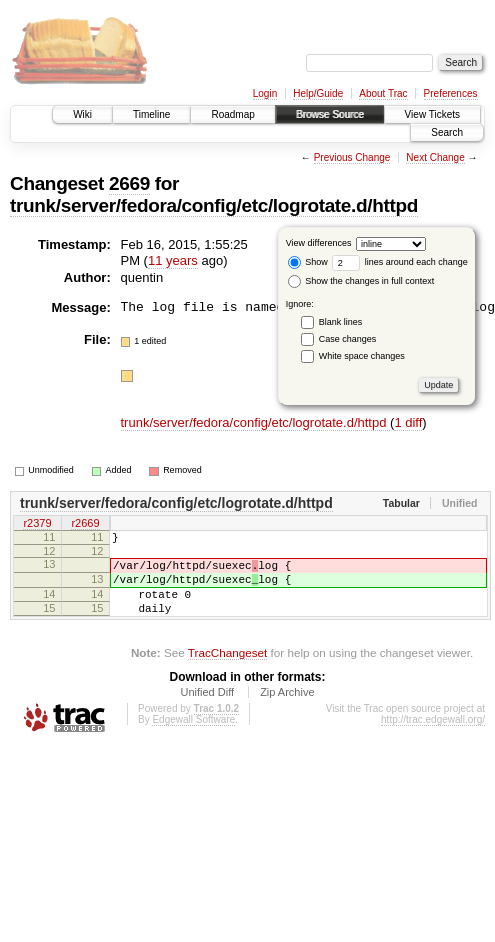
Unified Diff (207, 710)
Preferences (451, 93)
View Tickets (432, 114)
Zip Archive (287, 710)
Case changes (348, 339)
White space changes (362, 356)
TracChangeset (227, 670)
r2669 (85, 524)
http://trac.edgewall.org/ (433, 737)
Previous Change (352, 157)
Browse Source (330, 114)
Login (265, 93)
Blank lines (341, 322)
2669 (129, 183)
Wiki (82, 114)
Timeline (151, 114)
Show (308, 262)
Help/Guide (318, 93)
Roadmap (232, 114)
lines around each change (400, 262)
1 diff (408, 422)
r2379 (37, 524)
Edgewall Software (193, 737)
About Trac (383, 93)
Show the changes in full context (361, 281)
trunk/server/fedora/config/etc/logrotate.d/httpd (214, 205)
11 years (173, 260)
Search (447, 132)
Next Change (435, 157)
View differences (319, 243)
